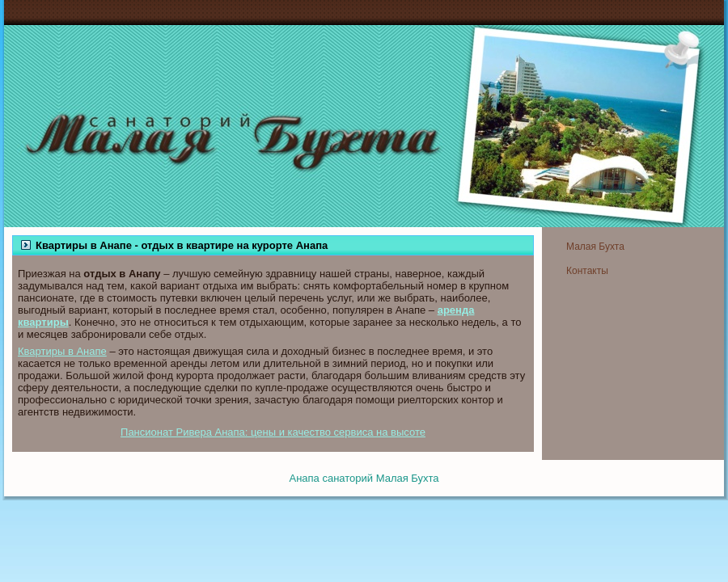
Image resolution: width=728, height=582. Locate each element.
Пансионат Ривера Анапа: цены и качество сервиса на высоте (273, 432)
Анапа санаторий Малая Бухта (364, 478)
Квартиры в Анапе (62, 351)
